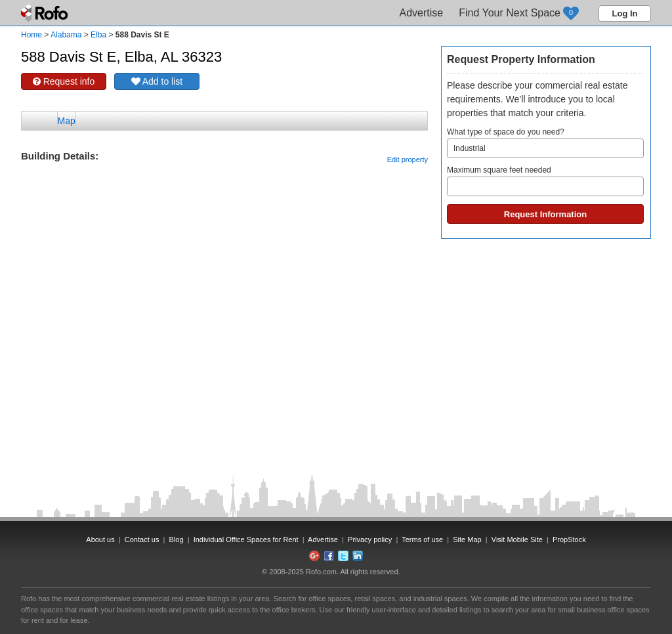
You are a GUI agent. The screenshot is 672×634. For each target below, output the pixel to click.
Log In (625, 13)
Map (67, 121)
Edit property (408, 159)
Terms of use (422, 539)
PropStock (569, 539)
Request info (64, 81)
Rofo (46, 13)
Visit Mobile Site (517, 539)
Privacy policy (370, 539)
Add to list (157, 81)
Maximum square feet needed (545, 181)
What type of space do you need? (545, 143)
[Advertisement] (224, 197)
